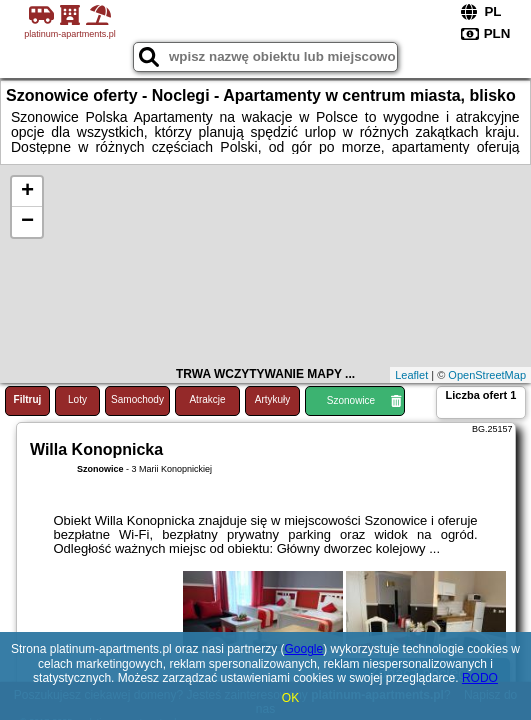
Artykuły (273, 399)
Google (304, 649)
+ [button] (27, 192)
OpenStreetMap (487, 375)
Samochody (137, 399)
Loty (77, 399)
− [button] (27, 222)
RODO (480, 678)
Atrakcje (207, 399)
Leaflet (411, 375)
